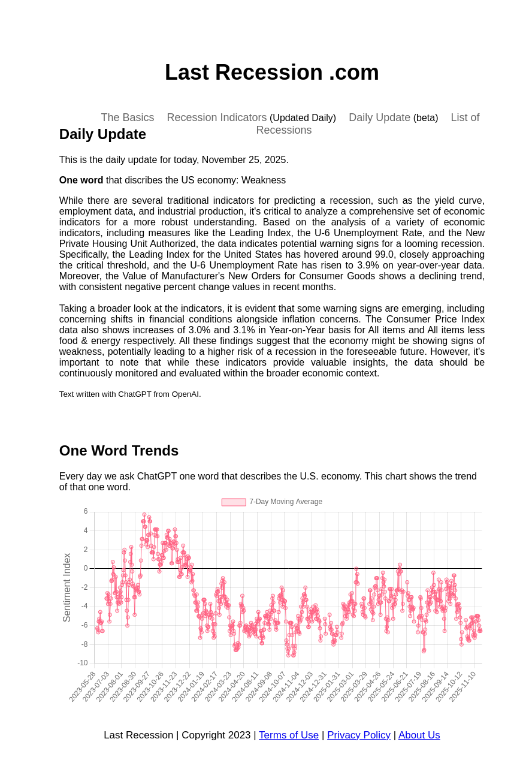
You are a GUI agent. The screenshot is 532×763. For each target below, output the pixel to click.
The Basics (127, 117)
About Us (419, 735)
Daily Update (380, 117)
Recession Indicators (217, 117)
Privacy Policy (359, 735)
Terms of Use (289, 735)
